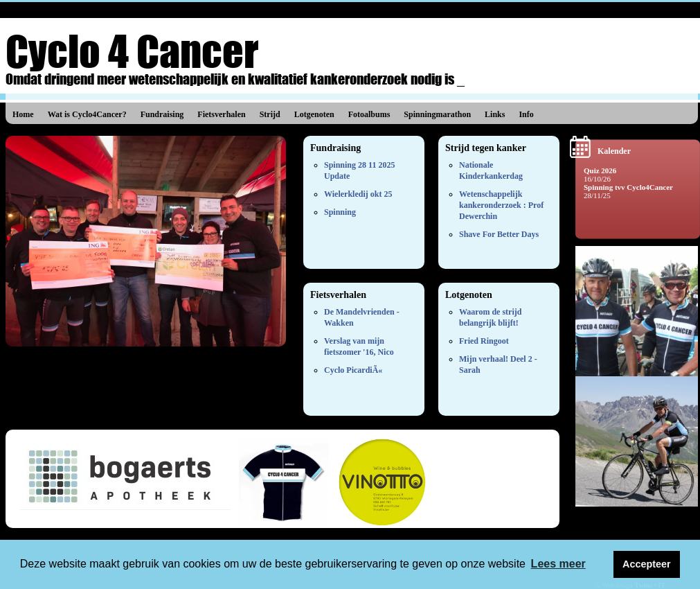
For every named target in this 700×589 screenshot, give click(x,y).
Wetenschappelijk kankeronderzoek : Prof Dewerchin (501, 205)
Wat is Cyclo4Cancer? (87, 114)
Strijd (270, 114)
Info (526, 114)
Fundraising (162, 114)
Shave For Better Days (499, 234)
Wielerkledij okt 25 (358, 194)
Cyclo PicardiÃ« (353, 370)
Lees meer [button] (558, 564)
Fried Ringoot (484, 341)
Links (495, 114)
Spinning (340, 212)
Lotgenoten (314, 114)
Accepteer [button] (647, 564)
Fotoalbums (369, 114)
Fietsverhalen (221, 114)
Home (23, 114)
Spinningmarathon (437, 114)
